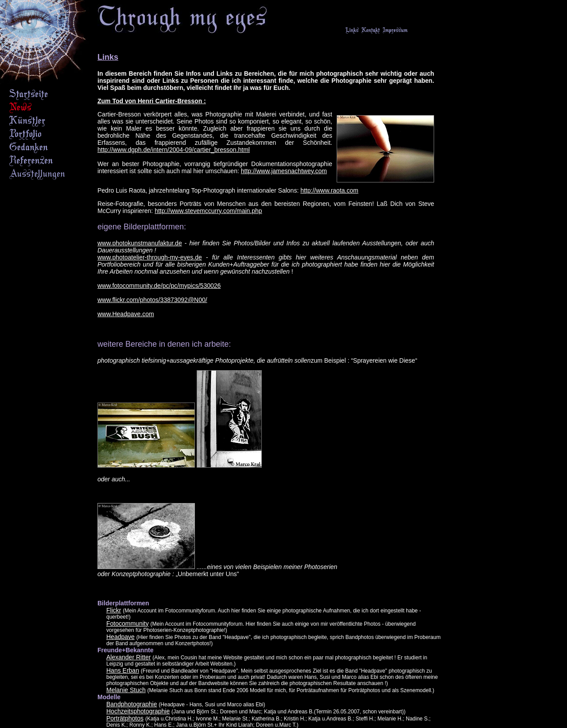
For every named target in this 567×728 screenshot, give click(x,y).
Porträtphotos (125, 718)
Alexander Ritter (128, 657)
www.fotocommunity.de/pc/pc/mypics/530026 (159, 286)
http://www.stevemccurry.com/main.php (208, 211)
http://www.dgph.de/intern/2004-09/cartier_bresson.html (174, 150)
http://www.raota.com (329, 190)
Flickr (114, 610)
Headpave (120, 637)
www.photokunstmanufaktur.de (140, 243)
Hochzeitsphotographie (138, 711)
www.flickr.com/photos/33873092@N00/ (152, 300)
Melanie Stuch (126, 690)
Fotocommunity (128, 623)
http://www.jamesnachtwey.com (284, 171)
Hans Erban (123, 670)
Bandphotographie (132, 704)
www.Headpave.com (126, 314)
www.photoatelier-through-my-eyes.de (150, 257)
